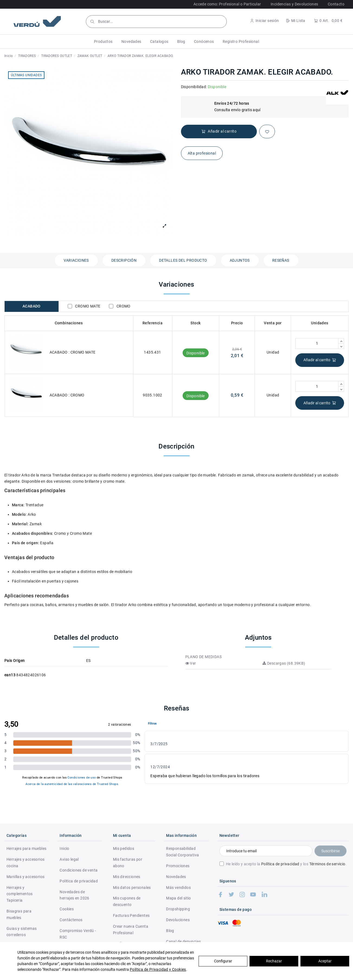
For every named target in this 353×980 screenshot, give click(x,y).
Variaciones (76, 260)
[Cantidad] (317, 344)
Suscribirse (331, 851)
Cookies (67, 909)
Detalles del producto (183, 260)
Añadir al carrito (320, 360)
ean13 (10, 675)
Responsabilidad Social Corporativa (182, 852)
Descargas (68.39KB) (284, 663)
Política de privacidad (280, 864)
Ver (191, 663)
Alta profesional (202, 153)
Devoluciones (178, 920)
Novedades (176, 877)
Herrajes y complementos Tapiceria (20, 894)
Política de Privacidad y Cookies (158, 969)
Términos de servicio (327, 864)
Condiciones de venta (79, 870)
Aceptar (325, 961)
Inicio (64, 848)
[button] (103, 41)
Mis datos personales (132, 888)
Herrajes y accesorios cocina (25, 863)
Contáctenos (71, 920)
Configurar (223, 961)
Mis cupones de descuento (127, 901)
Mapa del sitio (179, 898)
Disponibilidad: (194, 87)
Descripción (124, 260)
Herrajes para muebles (26, 848)
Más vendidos (178, 888)
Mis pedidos (124, 848)
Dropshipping (178, 909)
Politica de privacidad (79, 881)
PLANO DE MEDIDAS (203, 657)
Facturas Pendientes (131, 915)
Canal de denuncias (183, 941)
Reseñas (281, 260)
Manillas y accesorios (25, 877)
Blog (170, 931)
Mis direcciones (127, 877)
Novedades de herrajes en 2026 (74, 895)
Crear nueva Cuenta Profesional (131, 930)
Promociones (178, 866)
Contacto (336, 4)
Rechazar (274, 961)
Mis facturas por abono (128, 863)
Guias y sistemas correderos (22, 932)
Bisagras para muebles (19, 914)
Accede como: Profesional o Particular (227, 4)
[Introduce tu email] (266, 851)
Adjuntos (240, 260)
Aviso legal (69, 859)
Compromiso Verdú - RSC (78, 934)
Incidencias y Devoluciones (294, 4)
